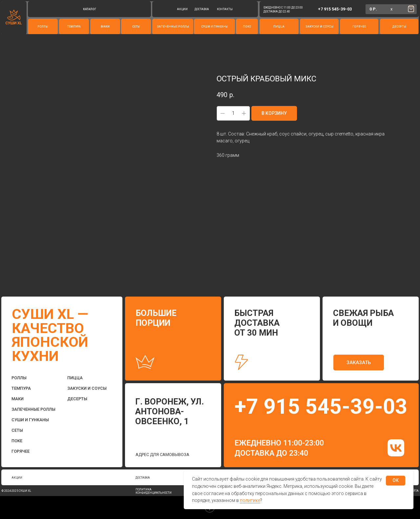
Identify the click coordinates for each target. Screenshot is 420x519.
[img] (396, 448)
